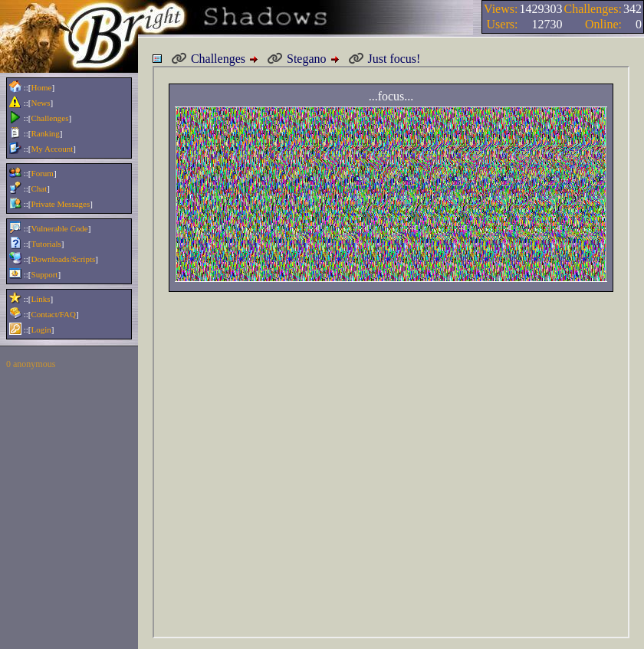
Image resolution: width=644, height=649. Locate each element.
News (41, 103)
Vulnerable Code (60, 228)
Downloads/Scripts (64, 259)
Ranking (46, 133)
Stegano (297, 59)
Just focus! (384, 59)
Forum (43, 173)
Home (42, 87)
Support (45, 274)
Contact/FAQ (54, 314)
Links (41, 299)
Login (41, 329)
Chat (39, 188)
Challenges (50, 118)
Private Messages (61, 204)
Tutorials (46, 244)
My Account (53, 149)
